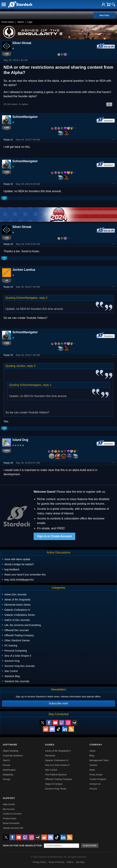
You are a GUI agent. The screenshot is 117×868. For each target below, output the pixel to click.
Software (10, 745)
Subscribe (90, 846)
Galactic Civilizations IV (57, 760)
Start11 (6, 760)
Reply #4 (8, 287)
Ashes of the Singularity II (58, 751)
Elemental (50, 756)
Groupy (7, 779)
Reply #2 (8, 184)
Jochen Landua (24, 270)
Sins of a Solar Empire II (57, 765)
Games (50, 745)
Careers (93, 765)
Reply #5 (8, 355)
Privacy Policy (39, 862)
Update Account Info (13, 828)
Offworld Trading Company (58, 779)
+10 (7, 54)
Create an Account (12, 814)
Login (30, 22)
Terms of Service (56, 862)
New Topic (104, 15)
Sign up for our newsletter (22, 846)
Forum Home (8, 22)
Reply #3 (8, 244)
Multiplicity (8, 775)
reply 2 (43, 298)
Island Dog (20, 440)
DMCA (70, 862)
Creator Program (98, 779)
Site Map (80, 862)
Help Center (9, 804)
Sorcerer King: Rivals (56, 789)
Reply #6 (8, 463)
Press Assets (96, 775)
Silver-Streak (22, 43)
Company (96, 745)
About (92, 751)
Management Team (99, 760)
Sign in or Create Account (54, 536)
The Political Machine (56, 775)
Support (9, 798)
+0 (7, 280)
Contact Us (95, 784)
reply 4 (31, 366)
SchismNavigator (25, 117)
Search (21, 22)
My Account (9, 809)
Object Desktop (11, 751)
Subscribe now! (58, 703)
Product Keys (10, 818)
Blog (92, 756)
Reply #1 (8, 140)
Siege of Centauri (54, 784)
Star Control (51, 770)
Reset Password (11, 823)
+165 (7, 127)
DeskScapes (9, 770)
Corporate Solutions (13, 756)
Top (114, 140)
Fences (7, 765)
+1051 (7, 450)
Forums (93, 789)
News (92, 770)
